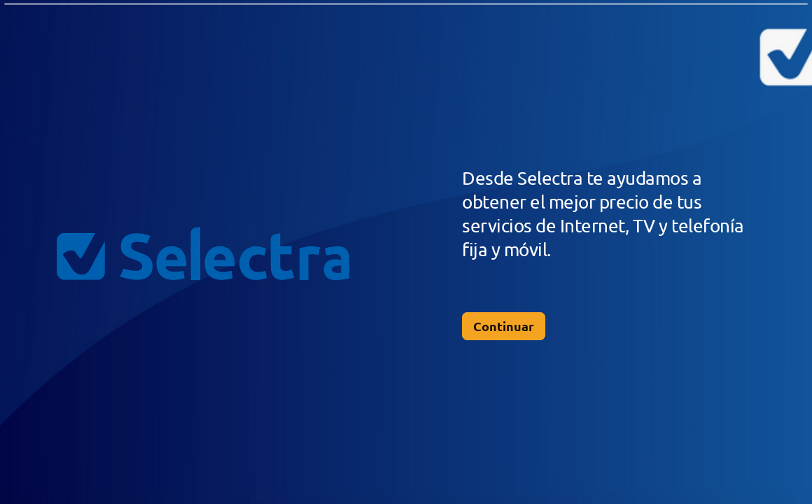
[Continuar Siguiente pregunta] (504, 326)
